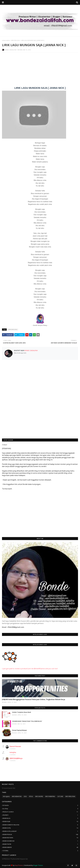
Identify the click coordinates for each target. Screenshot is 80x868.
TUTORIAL (40, 851)
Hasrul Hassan (15, 746)
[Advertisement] (40, 68)
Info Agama (6, 796)
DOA (25, 796)
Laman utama (6, 40)
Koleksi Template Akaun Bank (22, 712)
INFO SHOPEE (39, 796)
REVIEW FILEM (40, 822)
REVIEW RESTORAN (40, 838)
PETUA (31, 796)
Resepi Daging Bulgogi (19, 730)
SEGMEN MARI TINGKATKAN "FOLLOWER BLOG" (27, 721)
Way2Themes (19, 865)
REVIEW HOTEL (40, 828)
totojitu (13, 752)
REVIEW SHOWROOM (40, 841)
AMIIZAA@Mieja (16, 758)
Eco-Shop (40, 809)
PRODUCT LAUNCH (40, 812)
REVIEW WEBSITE (40, 847)
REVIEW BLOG (40, 818)
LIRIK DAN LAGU (15, 40)
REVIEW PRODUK (40, 835)
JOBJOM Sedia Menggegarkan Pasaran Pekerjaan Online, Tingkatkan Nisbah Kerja (33, 699)
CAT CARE (60, 796)
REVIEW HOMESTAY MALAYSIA (40, 825)
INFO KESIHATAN (17, 796)
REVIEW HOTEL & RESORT (40, 831)
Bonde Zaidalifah (11, 50)
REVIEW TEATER (40, 844)
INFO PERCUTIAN (70, 796)
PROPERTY (40, 815)
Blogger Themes (38, 865)
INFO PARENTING (50, 796)
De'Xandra (40, 805)
